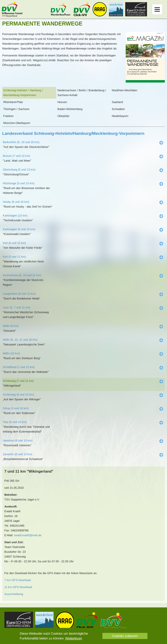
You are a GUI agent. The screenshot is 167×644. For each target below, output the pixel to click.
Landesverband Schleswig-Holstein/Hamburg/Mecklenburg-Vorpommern (73, 133)
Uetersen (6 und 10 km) (18, 440)
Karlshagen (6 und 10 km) (19, 229)
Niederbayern (120, 116)
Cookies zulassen (125, 636)
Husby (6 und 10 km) (16, 202)
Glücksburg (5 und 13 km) (19, 170)
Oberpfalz (63, 116)
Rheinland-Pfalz (13, 102)
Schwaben (118, 109)
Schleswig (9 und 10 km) (18, 395)
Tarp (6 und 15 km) (15, 422)
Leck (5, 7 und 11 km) (17, 307)
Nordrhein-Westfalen (124, 90)
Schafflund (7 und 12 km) (19, 367)
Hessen (62, 102)
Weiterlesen (74, 638)
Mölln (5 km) (11, 326)
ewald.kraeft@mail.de (28, 535)
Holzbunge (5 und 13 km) (19, 183)
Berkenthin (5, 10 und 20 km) (21, 142)
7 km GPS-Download (18, 580)
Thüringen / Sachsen (16, 109)
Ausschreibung (14, 594)
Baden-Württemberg (70, 109)
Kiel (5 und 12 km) (14, 257)
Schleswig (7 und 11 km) (18, 381)
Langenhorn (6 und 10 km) (19, 294)
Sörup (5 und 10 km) (16, 408)
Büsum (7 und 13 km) (16, 156)
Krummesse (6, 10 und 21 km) (22, 275)
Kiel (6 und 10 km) (14, 243)
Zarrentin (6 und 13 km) (18, 454)
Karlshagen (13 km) (15, 216)
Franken (8, 116)
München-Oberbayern (17, 123)
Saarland (117, 102)
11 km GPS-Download (18, 587)
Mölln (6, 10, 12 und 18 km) (20, 340)
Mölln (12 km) (11, 353)
